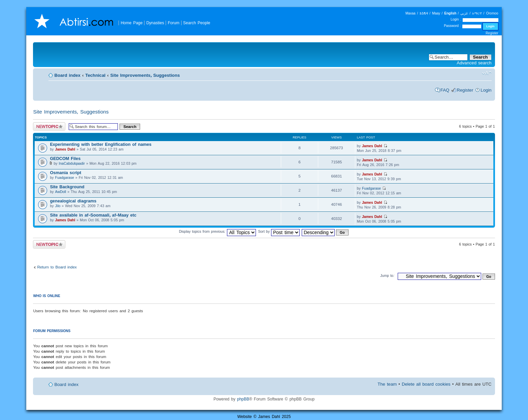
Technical (95, 75)
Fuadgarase (65, 177)
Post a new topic (49, 126)
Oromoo (492, 13)
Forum (174, 23)
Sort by (279, 231)
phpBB (243, 399)
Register (492, 33)
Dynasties (155, 23)
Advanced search (474, 63)
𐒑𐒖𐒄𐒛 (424, 13)
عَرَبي (464, 13)
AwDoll (61, 192)
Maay (436, 13)
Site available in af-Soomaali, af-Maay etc (93, 215)
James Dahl (65, 149)
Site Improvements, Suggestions (145, 75)
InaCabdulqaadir (72, 163)
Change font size (487, 73)
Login (486, 90)
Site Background (67, 187)
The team (387, 384)
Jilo (58, 206)
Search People (197, 23)
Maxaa (410, 13)
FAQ (445, 90)
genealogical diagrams (73, 201)
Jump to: (387, 276)
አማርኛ (477, 13)
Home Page (131, 23)
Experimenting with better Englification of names (101, 144)
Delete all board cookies (426, 384)
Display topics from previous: (217, 231)
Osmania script (65, 173)
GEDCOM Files (65, 158)
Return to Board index (57, 267)
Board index (67, 75)
